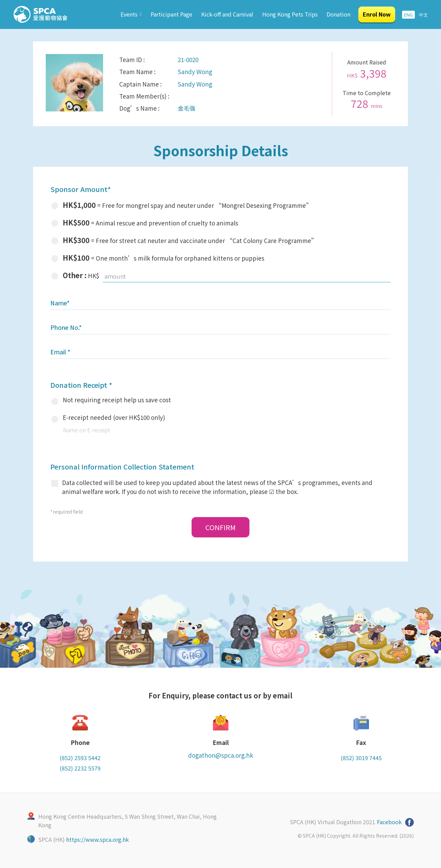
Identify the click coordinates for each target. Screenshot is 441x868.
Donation (339, 14)
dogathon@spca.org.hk (221, 755)
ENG (408, 15)
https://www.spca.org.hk (98, 839)
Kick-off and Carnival (227, 14)
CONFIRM (220, 527)
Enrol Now (377, 14)
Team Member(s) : (144, 96)
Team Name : (137, 72)
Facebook (389, 822)
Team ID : (132, 59)
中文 (423, 15)
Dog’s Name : (139, 108)
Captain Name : (140, 84)
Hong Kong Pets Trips (290, 14)
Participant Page (171, 14)
